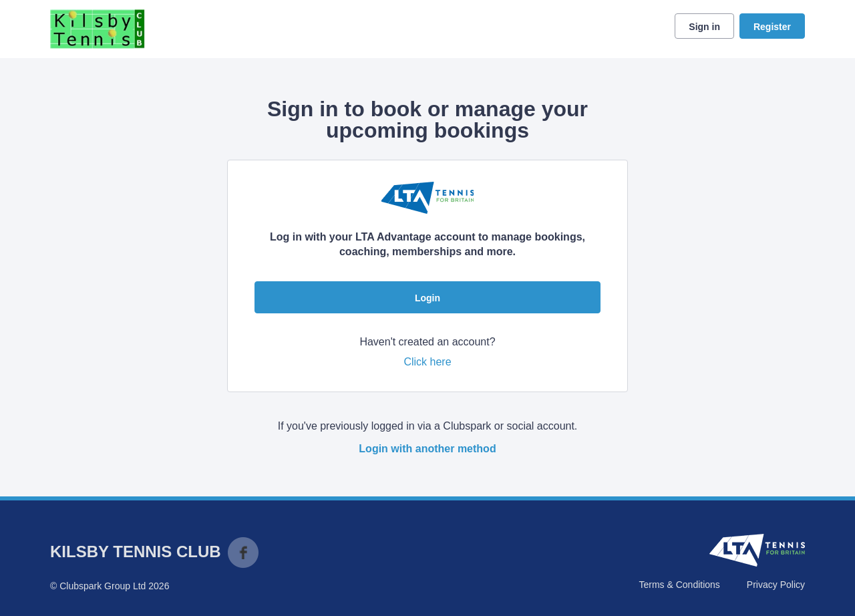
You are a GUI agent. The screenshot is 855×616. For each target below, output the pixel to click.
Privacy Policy (776, 585)
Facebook (243, 553)
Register (772, 27)
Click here (427, 362)
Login (427, 298)
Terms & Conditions (679, 585)
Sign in (704, 27)
